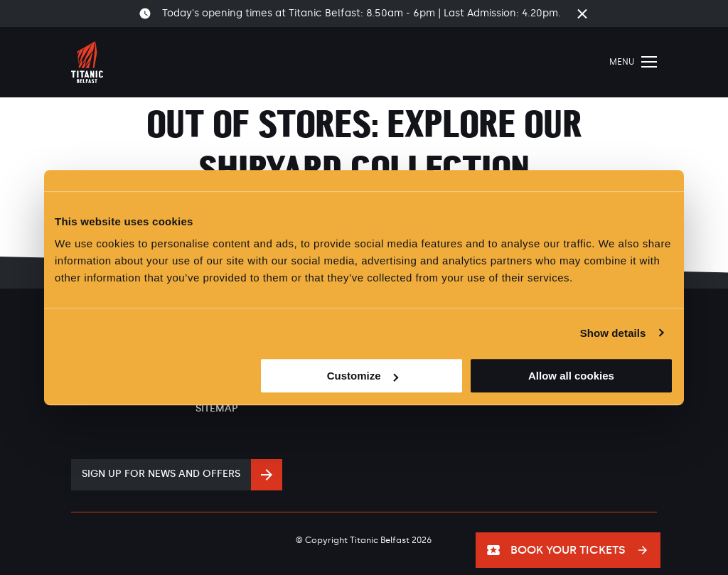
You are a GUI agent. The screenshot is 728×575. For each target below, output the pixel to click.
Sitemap (217, 408)
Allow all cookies (571, 376)
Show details (613, 333)
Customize (363, 376)
